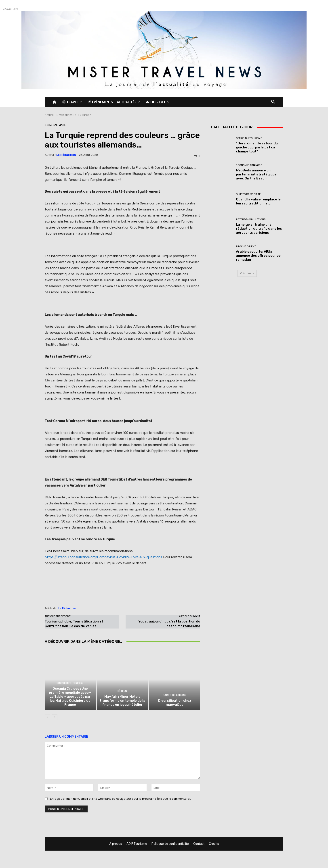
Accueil (49, 115)
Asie (63, 125)
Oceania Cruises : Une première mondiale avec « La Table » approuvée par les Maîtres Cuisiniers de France (70, 697)
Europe (87, 115)
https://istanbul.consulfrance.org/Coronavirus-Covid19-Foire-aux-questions (103, 557)
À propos (116, 844)
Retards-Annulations (251, 220)
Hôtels (122, 691)
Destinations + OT (68, 115)
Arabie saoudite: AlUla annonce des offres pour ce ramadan (258, 256)
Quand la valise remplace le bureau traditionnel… (258, 201)
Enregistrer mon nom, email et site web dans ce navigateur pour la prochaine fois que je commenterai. (120, 798)
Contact (199, 844)
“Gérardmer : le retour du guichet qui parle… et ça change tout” (257, 147)
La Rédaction (66, 155)
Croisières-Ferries (70, 683)
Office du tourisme (249, 138)
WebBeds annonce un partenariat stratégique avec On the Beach (256, 174)
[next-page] (55, 717)
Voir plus (247, 273)
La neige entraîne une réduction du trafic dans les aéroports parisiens (259, 229)
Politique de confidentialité (170, 844)
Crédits (214, 844)
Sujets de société (248, 194)
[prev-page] (47, 717)
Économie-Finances (249, 165)
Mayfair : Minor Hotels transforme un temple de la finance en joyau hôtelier (122, 701)
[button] (273, 102)
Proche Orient (246, 247)
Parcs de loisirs (174, 695)
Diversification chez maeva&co (175, 703)
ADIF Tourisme (137, 844)
